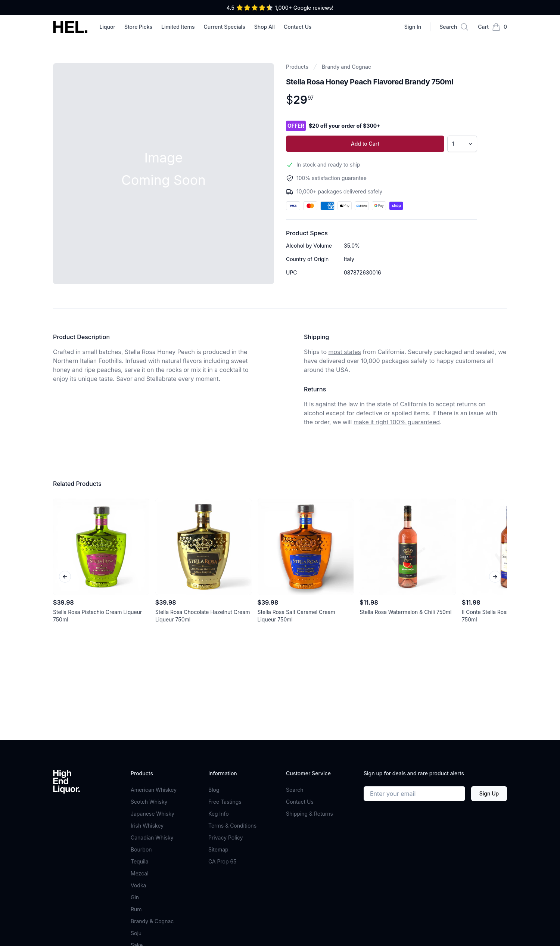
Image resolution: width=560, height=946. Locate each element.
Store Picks (138, 27)
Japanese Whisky (153, 814)
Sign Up (489, 793)
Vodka (138, 885)
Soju (136, 933)
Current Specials (225, 27)
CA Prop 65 (222, 861)
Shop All (265, 27)
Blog (214, 790)
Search (295, 790)
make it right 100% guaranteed (397, 422)
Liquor (107, 27)
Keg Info (219, 814)
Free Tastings (225, 802)
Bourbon (141, 849)
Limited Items (178, 27)
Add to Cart (365, 144)
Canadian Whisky (152, 838)
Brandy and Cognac (346, 67)
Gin (135, 897)
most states (345, 352)
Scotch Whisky (149, 802)
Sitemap (218, 849)
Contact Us (298, 27)
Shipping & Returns (309, 814)
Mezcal (140, 873)
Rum (136, 909)
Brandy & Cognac (152, 921)
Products (297, 67)
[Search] (454, 27)
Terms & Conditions (232, 826)
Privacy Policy (226, 838)
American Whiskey (154, 790)
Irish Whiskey (147, 826)
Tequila (140, 861)
